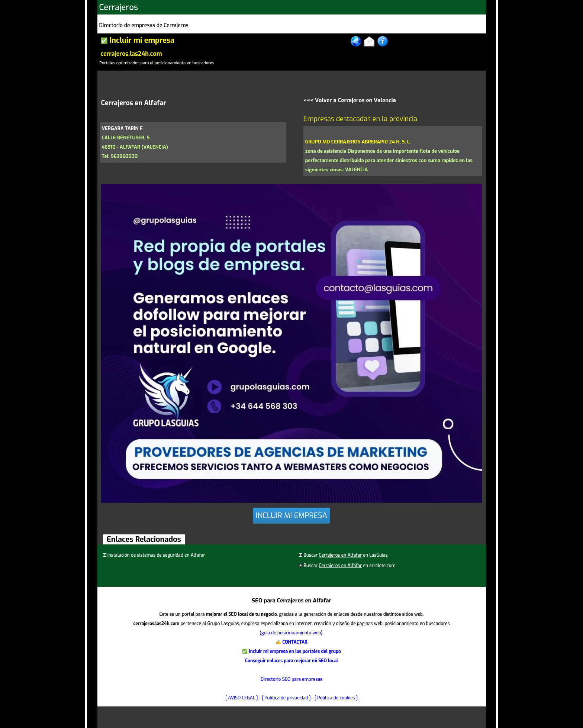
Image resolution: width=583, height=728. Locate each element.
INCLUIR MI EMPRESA (291, 516)
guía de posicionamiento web (291, 633)
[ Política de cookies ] (336, 698)
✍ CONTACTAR (291, 642)
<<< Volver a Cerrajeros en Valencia (350, 100)
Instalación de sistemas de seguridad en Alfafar (156, 555)
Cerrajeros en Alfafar (341, 555)
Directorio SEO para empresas (291, 679)
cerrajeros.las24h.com (131, 54)
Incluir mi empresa (142, 40)
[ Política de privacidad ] (286, 698)
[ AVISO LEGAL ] (242, 698)
